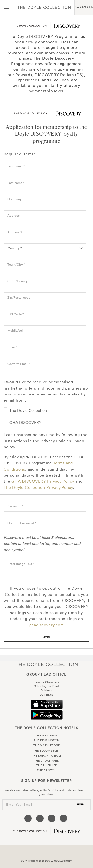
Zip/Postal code (19, 298)
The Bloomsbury (47, 751)
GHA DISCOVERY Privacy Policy (43, 481)
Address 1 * (16, 216)
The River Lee (46, 765)
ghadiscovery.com (47, 625)
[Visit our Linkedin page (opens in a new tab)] (63, 818)
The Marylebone (47, 745)
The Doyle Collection (28, 410)
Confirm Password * (22, 523)
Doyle (44, 7)
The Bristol (46, 770)
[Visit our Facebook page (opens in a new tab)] (28, 818)
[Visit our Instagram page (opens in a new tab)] (52, 818)
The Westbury (47, 736)
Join (47, 637)
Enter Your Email (19, 804)
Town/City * (16, 265)
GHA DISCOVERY (25, 422)
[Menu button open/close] (7, 7)
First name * (16, 166)
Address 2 (15, 232)
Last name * (16, 183)
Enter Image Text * (21, 564)
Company (15, 199)
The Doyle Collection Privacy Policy (38, 487)
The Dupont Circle (46, 756)
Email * (13, 347)
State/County (17, 281)
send (80, 804)
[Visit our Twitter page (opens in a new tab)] (40, 818)
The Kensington (46, 740)
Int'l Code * (16, 314)
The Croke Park (47, 761)
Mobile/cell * (16, 330)
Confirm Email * (19, 364)
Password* (15, 506)
